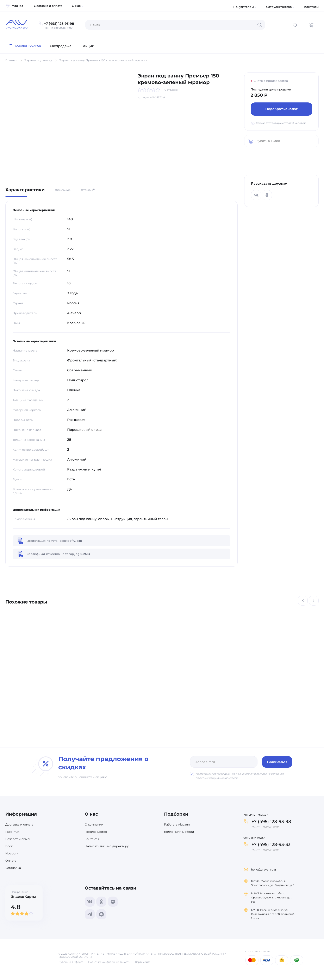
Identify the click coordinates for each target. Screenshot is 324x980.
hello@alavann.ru (263, 870)
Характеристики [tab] (25, 190)
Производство (96, 832)
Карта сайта (143, 962)
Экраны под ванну (38, 60)
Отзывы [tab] (88, 190)
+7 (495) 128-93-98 (271, 821)
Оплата (11, 861)
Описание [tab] (63, 190)
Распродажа (61, 46)
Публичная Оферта (71, 962)
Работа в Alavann (177, 824)
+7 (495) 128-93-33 (271, 844)
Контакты (311, 7)
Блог (9, 846)
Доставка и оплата (48, 6)
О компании (94, 824)
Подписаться (277, 762)
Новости (12, 853)
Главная (11, 60)
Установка (13, 868)
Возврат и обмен (18, 839)
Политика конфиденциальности (109, 962)
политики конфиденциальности (217, 778)
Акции (89, 46)
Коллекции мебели (179, 832)
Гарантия (12, 832)
